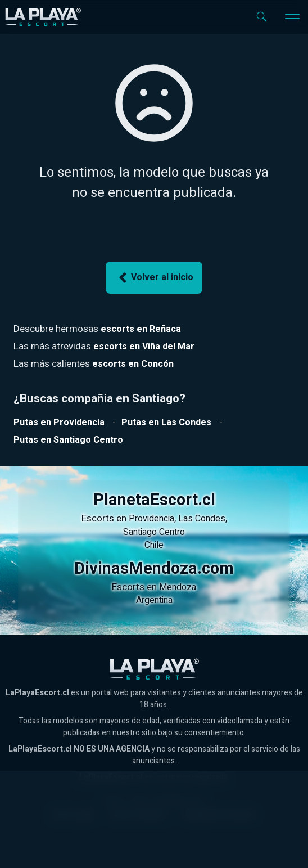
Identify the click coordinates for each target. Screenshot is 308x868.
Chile (154, 545)
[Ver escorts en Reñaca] (141, 329)
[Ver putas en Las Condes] (166, 422)
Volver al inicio (154, 278)
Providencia (151, 519)
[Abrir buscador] (262, 17)
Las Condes (202, 519)
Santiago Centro (154, 532)
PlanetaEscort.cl (154, 500)
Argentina (154, 600)
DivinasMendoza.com (154, 569)
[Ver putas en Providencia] (59, 422)
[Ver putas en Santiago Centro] (68, 440)
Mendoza (178, 587)
